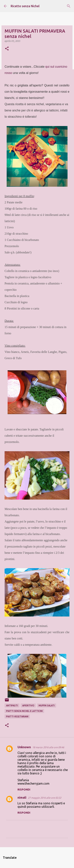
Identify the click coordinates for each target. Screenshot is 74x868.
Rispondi (24, 790)
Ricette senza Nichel (25, 6)
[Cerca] (69, 6)
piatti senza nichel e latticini (24, 711)
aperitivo (28, 705)
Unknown (24, 747)
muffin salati (47, 705)
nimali (22, 797)
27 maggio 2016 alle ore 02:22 (45, 798)
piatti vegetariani (17, 716)
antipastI (12, 705)
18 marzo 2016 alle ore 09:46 (48, 747)
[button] (7, 49)
